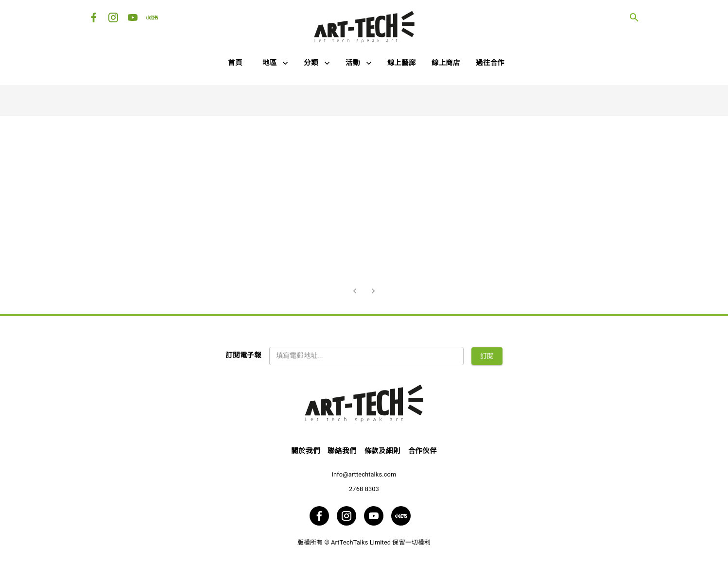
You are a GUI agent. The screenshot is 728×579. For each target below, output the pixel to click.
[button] (276, 63)
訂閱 (487, 356)
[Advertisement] (364, 200)
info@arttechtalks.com (364, 474)
